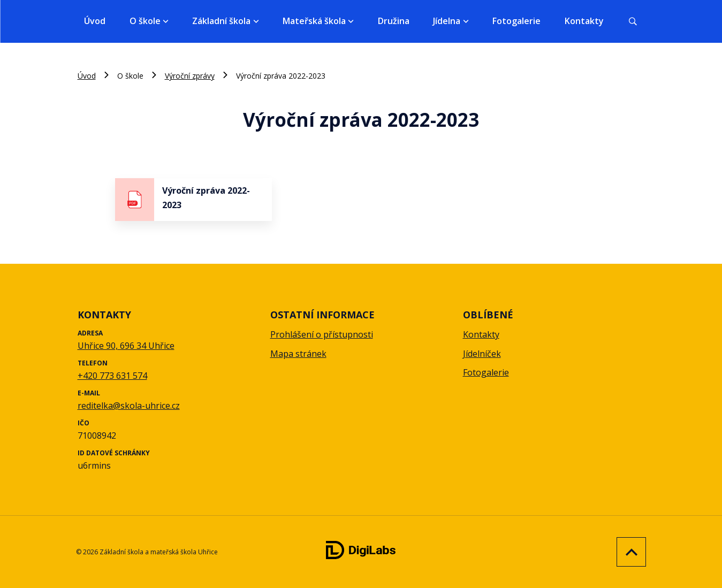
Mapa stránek (298, 354)
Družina (394, 21)
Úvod (95, 21)
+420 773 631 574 (112, 376)
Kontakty (584, 21)
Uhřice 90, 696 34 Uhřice (126, 346)
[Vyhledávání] (633, 21)
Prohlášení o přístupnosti (322, 334)
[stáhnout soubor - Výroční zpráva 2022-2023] (193, 199)
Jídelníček (482, 354)
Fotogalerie (516, 21)
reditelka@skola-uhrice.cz (129, 406)
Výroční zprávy (190, 76)
